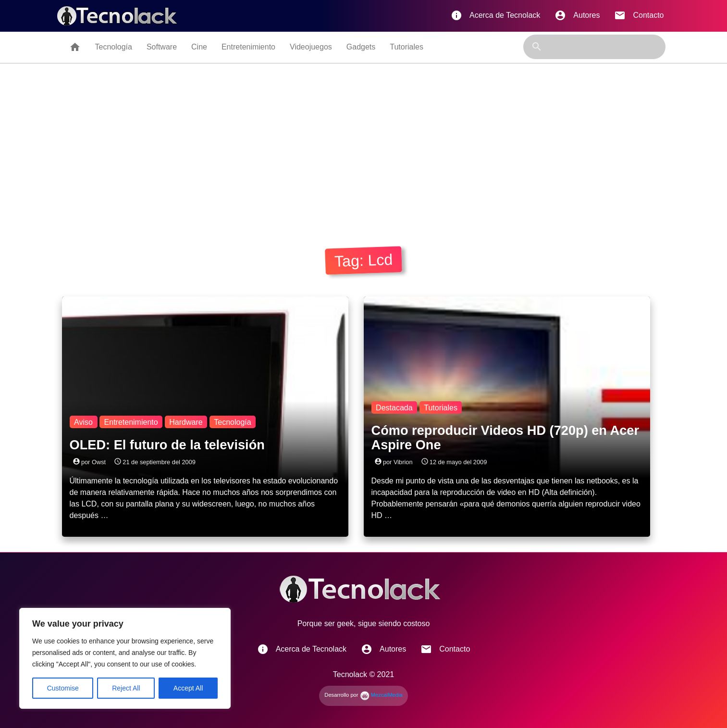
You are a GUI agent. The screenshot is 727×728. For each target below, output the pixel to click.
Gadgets (361, 47)
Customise (63, 688)
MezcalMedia (381, 695)
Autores (577, 15)
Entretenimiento (248, 47)
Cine (199, 47)
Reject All (126, 688)
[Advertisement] (364, 152)
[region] (125, 658)
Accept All (188, 688)
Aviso (83, 422)
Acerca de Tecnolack (495, 15)
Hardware (186, 422)
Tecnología (114, 47)
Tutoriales (407, 47)
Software (162, 47)
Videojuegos (311, 47)
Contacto (639, 15)
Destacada (394, 407)
